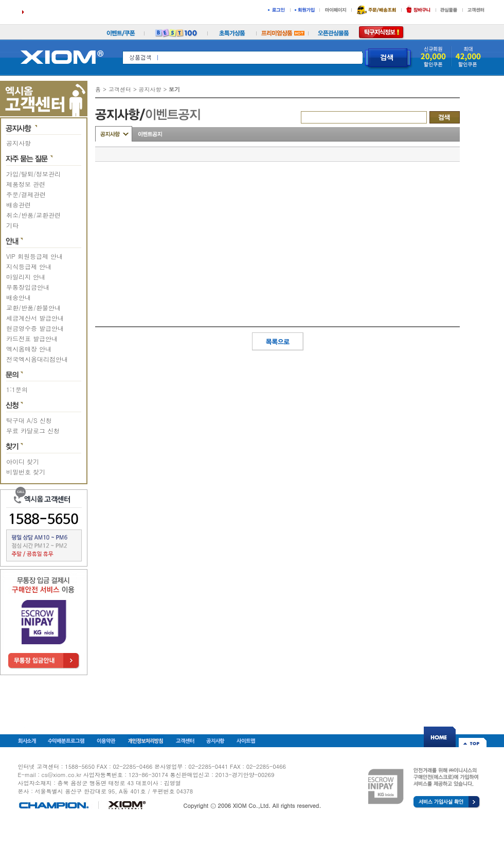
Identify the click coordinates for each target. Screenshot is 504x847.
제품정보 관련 (26, 184)
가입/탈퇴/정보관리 (33, 174)
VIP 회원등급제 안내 (34, 256)
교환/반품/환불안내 (33, 307)
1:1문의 (17, 389)
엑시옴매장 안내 (29, 349)
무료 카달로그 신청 (33, 430)
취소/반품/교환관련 (33, 215)
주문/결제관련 (26, 194)
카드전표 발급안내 (32, 338)
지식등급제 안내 (29, 266)
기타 (12, 225)
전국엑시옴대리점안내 (37, 359)
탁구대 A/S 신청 (29, 420)
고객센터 (120, 89)
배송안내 (19, 297)
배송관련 (19, 205)
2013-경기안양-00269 (245, 775)
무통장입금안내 (28, 287)
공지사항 (19, 143)
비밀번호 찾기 (26, 472)
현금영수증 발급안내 (35, 328)
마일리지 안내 (26, 277)
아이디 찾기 (23, 461)
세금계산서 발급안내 (35, 318)
